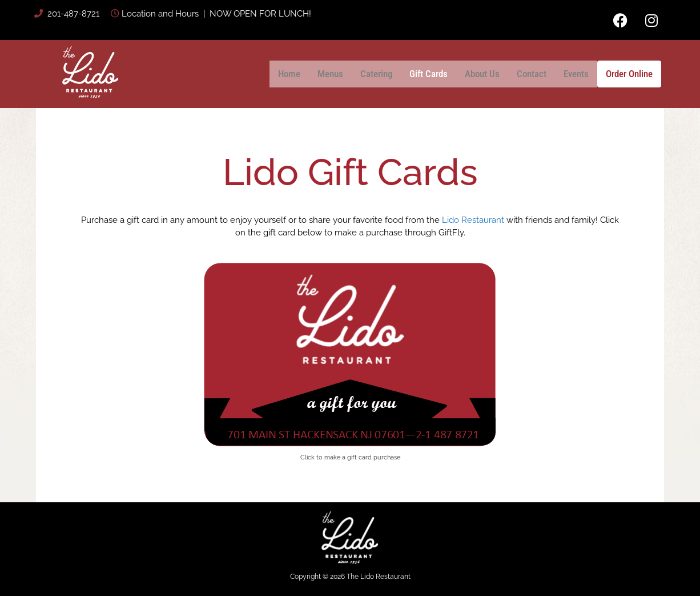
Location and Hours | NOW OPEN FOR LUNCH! (216, 14)
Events (576, 74)
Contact (532, 74)
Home (289, 74)
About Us (482, 74)
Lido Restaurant (473, 220)
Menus (330, 74)
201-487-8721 (72, 14)
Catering (376, 74)
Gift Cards (429, 74)
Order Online (629, 74)
